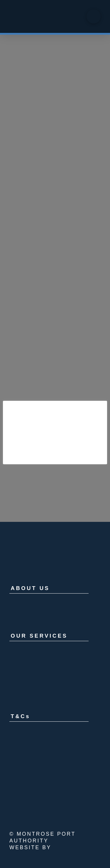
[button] (94, 16)
